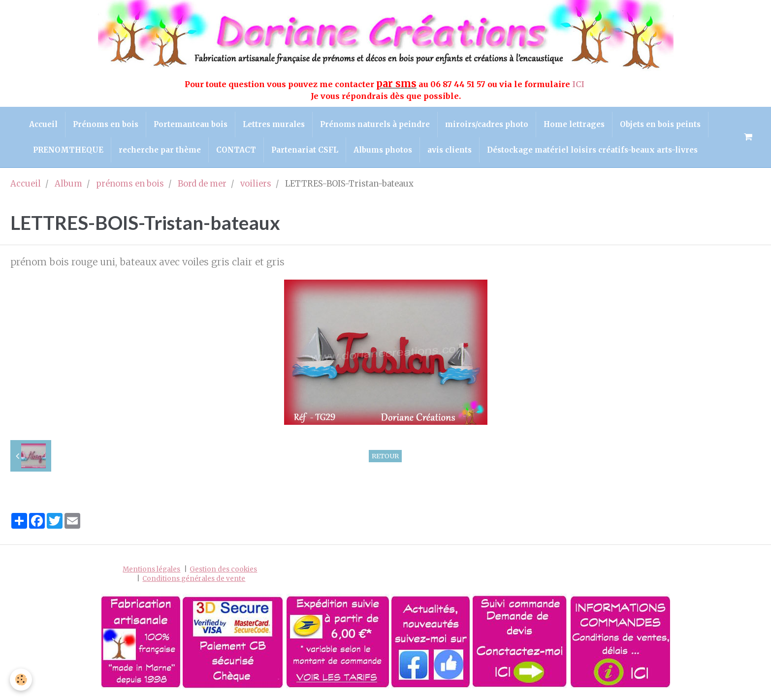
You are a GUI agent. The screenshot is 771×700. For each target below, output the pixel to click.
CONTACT (236, 150)
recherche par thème (160, 150)
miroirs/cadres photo (487, 124)
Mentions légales (151, 569)
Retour (385, 456)
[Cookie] (21, 680)
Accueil (43, 124)
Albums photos (383, 150)
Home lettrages (574, 124)
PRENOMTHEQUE (68, 150)
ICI (579, 84)
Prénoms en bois (106, 124)
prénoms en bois (130, 184)
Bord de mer (202, 184)
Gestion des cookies (223, 569)
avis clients (450, 150)
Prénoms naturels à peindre (375, 124)
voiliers (256, 184)
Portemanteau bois (191, 124)
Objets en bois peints (660, 124)
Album (68, 184)
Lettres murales (274, 124)
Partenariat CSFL (305, 150)
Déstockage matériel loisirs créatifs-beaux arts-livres (592, 150)
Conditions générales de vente (194, 579)
